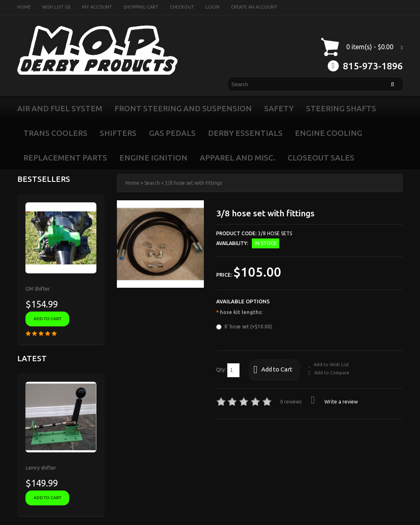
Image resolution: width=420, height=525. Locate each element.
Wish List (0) (56, 7)
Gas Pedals (172, 133)
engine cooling (329, 133)
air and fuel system (60, 108)
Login (212, 7)
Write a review (334, 402)
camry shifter (41, 468)
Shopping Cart (141, 7)
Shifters (118, 133)
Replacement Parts (65, 158)
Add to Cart (273, 370)
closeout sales (321, 158)
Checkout (182, 7)
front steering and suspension (183, 108)
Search (152, 183)
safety (279, 108)
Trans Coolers (55, 133)
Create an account (254, 7)
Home (24, 7)
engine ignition (153, 158)
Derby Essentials (245, 133)
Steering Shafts (341, 108)
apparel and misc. (237, 158)
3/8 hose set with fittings (193, 183)
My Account (97, 7)
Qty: (228, 370)
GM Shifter (38, 289)
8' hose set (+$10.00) (244, 327)
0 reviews (291, 402)
